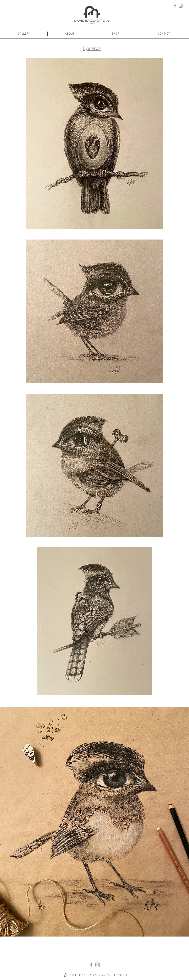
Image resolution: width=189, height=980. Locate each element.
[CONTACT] (164, 34)
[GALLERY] (24, 34)
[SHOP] (115, 34)
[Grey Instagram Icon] (181, 6)
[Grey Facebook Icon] (175, 6)
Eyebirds (92, 49)
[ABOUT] (70, 34)
